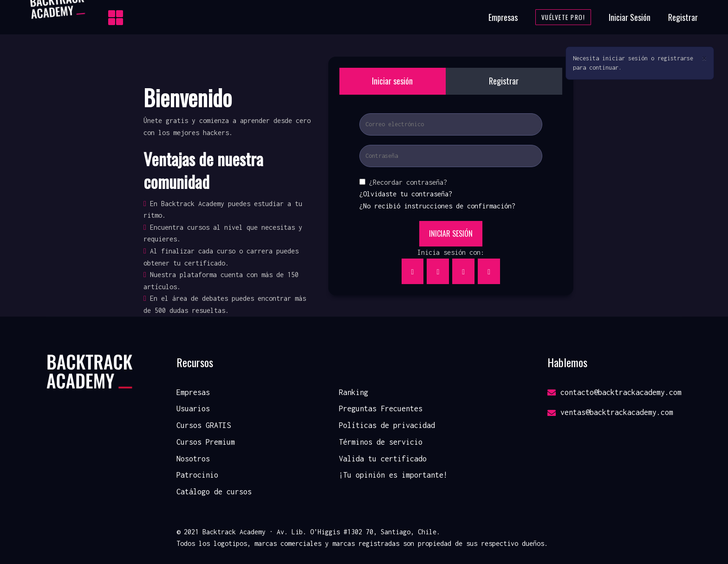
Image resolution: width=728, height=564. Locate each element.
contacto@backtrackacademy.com (614, 392)
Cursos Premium (206, 442)
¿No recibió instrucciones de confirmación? (437, 206)
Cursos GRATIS (204, 425)
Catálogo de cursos (214, 492)
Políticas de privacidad (387, 425)
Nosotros (193, 459)
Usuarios (193, 408)
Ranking (354, 392)
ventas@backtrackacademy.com (610, 412)
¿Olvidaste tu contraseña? (406, 194)
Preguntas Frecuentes (381, 408)
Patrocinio (197, 475)
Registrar (683, 17)
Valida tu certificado (383, 459)
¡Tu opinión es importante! (393, 475)
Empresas (503, 17)
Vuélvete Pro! (563, 17)
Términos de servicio (381, 442)
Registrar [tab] (504, 81)
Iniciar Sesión (630, 17)
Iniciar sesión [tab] (392, 81)
